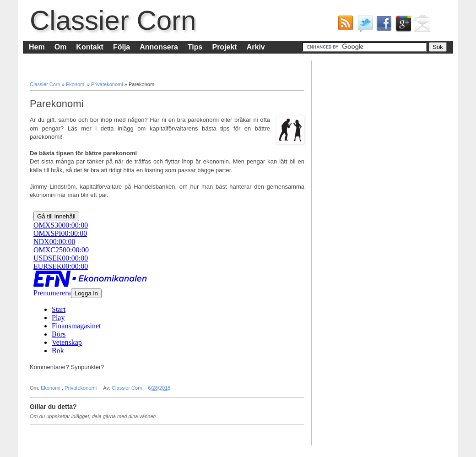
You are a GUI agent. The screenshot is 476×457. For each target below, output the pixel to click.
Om (61, 47)
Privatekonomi (108, 84)
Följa (122, 47)
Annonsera (159, 47)
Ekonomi (76, 84)
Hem (37, 47)
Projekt (224, 47)
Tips (195, 47)
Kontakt (90, 47)
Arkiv (256, 47)
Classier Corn (113, 20)
